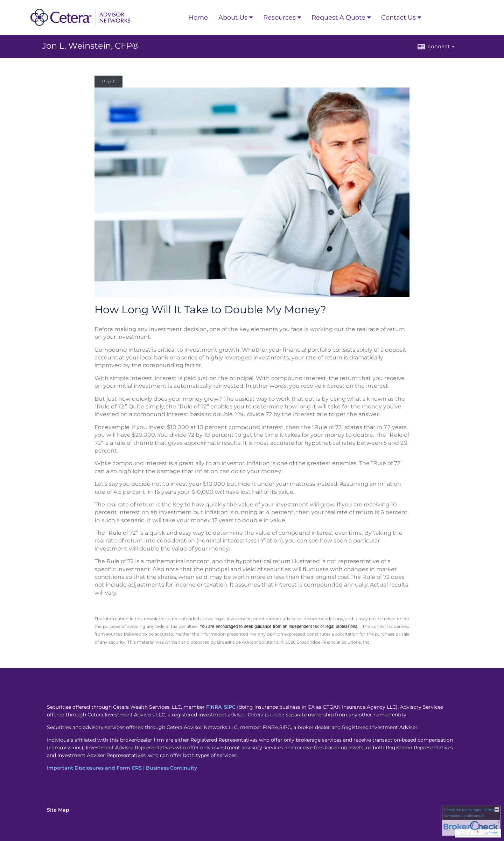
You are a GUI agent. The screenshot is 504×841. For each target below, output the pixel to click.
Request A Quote (338, 17)
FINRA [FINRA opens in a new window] (214, 707)
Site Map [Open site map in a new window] (58, 810)
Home (198, 17)
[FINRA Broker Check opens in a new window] (471, 821)
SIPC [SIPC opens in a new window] (230, 707)
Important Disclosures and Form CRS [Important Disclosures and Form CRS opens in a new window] (94, 768)
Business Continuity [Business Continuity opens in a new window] (171, 768)
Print (108, 82)
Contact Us (398, 17)
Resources (279, 17)
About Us (233, 17)
